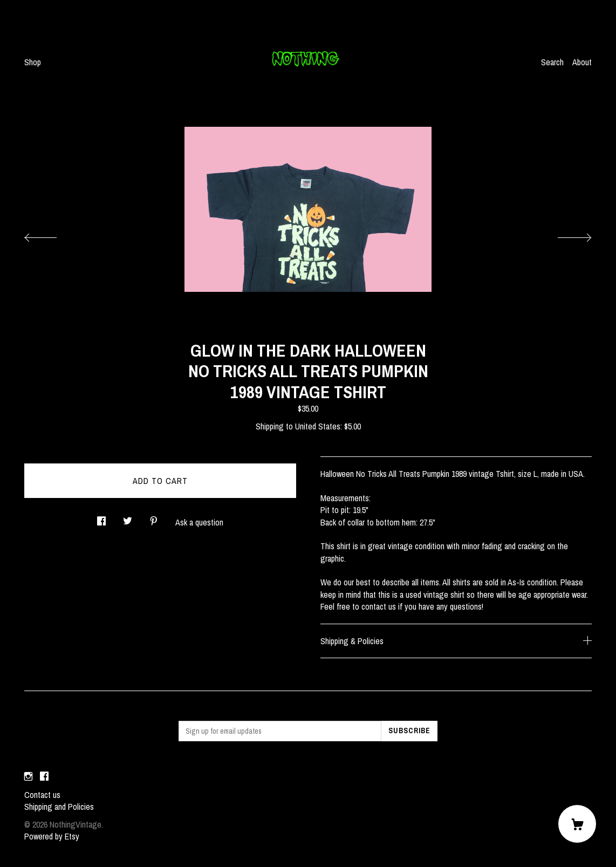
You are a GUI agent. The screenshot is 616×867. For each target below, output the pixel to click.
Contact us (42, 795)
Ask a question (199, 522)
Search (552, 62)
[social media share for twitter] (128, 518)
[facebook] (44, 776)
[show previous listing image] (51, 235)
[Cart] (577, 824)
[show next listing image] (565, 235)
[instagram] (28, 776)
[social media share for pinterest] (154, 518)
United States (318, 426)
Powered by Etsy (52, 836)
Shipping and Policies (59, 807)
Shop (33, 62)
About (582, 62)
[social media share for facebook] (101, 518)
